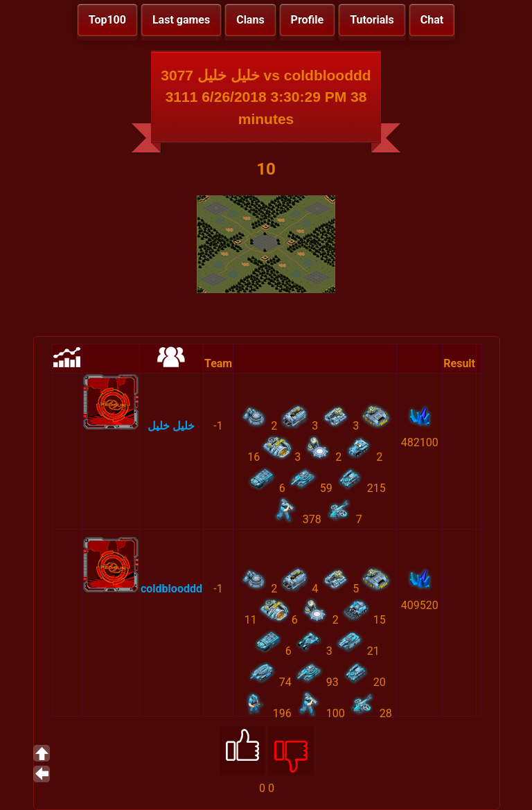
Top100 (107, 20)
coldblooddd (171, 589)
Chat (432, 20)
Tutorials (372, 20)
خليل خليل (171, 426)
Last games (181, 20)
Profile (308, 20)
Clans (250, 20)
